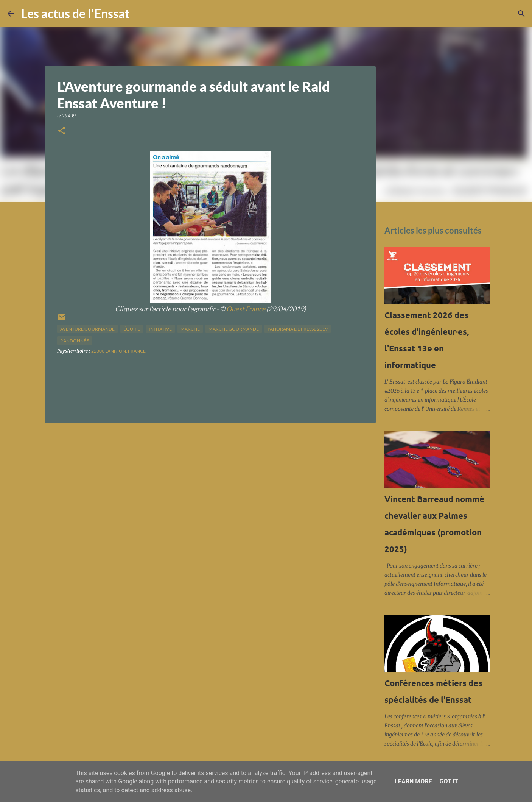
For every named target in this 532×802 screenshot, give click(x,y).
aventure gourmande (87, 329)
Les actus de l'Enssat (75, 13)
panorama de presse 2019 (298, 329)
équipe (132, 329)
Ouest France (246, 309)
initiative (160, 329)
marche (190, 329)
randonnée (75, 341)
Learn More (413, 781)
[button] (62, 131)
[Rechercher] (140, 14)
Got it (449, 781)
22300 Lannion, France (118, 351)
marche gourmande (234, 329)
